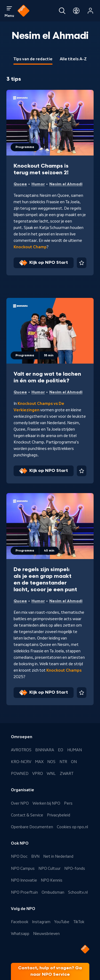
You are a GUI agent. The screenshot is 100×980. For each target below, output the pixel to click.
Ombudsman (53, 892)
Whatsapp (20, 934)
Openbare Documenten (32, 827)
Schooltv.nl (78, 892)
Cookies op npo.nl (72, 827)
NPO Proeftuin (24, 892)
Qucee (20, 184)
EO (61, 750)
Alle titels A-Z (73, 59)
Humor (38, 184)
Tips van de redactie (33, 59)
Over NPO (20, 803)
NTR (63, 762)
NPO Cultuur (49, 868)
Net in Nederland (58, 856)
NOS (51, 762)
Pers (68, 803)
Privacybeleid (59, 815)
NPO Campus (23, 868)
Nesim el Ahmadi (66, 184)
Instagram (41, 922)
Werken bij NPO (46, 803)
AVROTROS (21, 750)
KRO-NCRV (21, 762)
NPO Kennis (52, 880)
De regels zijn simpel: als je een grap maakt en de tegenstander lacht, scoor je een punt (45, 580)
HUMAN (75, 750)
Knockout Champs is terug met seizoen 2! (41, 169)
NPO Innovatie (24, 880)
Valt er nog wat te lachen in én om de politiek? (47, 377)
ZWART (67, 774)
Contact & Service (27, 815)
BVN (35, 856)
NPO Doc (19, 856)
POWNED (20, 774)
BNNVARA (45, 750)
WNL (51, 774)
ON (74, 762)
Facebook (20, 922)
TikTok (79, 922)
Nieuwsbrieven (46, 934)
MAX (39, 762)
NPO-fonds (75, 868)
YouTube (62, 922)
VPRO (38, 774)
